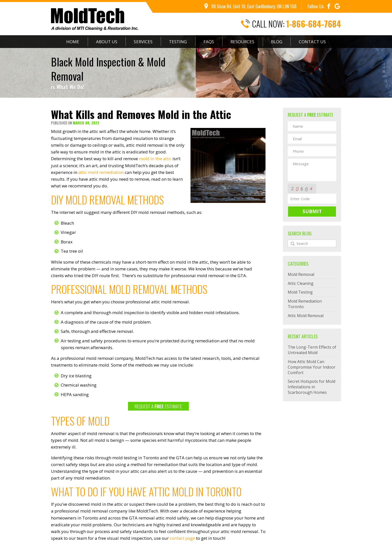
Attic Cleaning (301, 283)
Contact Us (313, 42)
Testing (178, 42)
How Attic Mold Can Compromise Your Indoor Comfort (312, 367)
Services (143, 42)
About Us (106, 42)
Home (72, 42)
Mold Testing (300, 292)
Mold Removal (301, 274)
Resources (243, 42)
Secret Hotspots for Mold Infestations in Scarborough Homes (311, 387)
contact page (182, 538)
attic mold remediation (101, 172)
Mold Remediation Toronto (305, 304)
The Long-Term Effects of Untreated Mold (312, 350)
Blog (278, 42)
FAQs (209, 42)
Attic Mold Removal (306, 316)
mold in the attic (155, 159)
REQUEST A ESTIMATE (158, 406)
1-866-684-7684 (314, 24)
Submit (312, 211)
